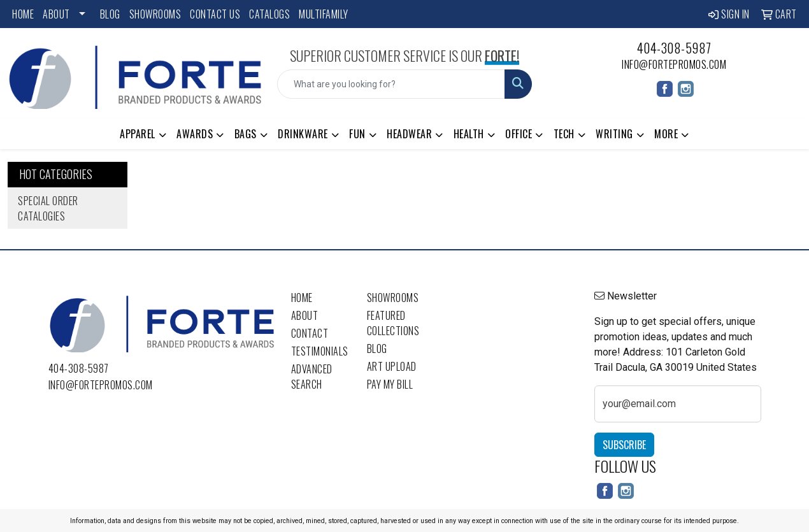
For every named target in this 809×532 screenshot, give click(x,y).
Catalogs (269, 14)
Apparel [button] (138, 134)
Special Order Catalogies (48, 208)
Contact (310, 333)
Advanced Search (312, 377)
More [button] (666, 134)
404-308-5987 (674, 48)
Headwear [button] (409, 134)
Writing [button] (614, 134)
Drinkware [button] (303, 134)
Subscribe (624, 445)
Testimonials (320, 351)
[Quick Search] (391, 84)
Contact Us (215, 14)
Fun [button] (357, 134)
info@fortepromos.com (674, 64)
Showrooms (155, 14)
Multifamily (324, 14)
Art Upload (392, 366)
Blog (110, 14)
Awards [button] (195, 134)
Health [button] (469, 134)
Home (23, 14)
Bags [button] (246, 134)
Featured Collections (393, 323)
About (56, 14)
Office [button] (519, 134)
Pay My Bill (390, 384)
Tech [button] (564, 134)
